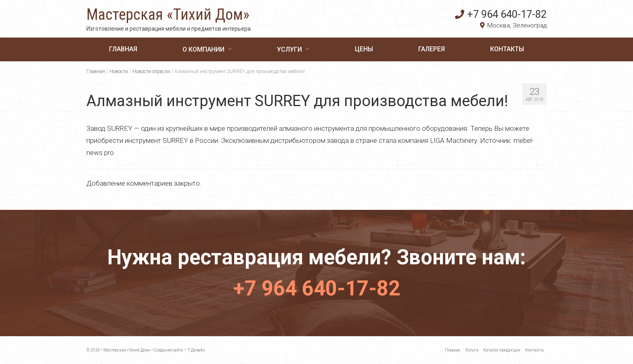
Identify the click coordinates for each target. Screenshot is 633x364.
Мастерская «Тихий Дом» (168, 15)
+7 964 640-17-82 (501, 14)
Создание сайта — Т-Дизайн (179, 350)
